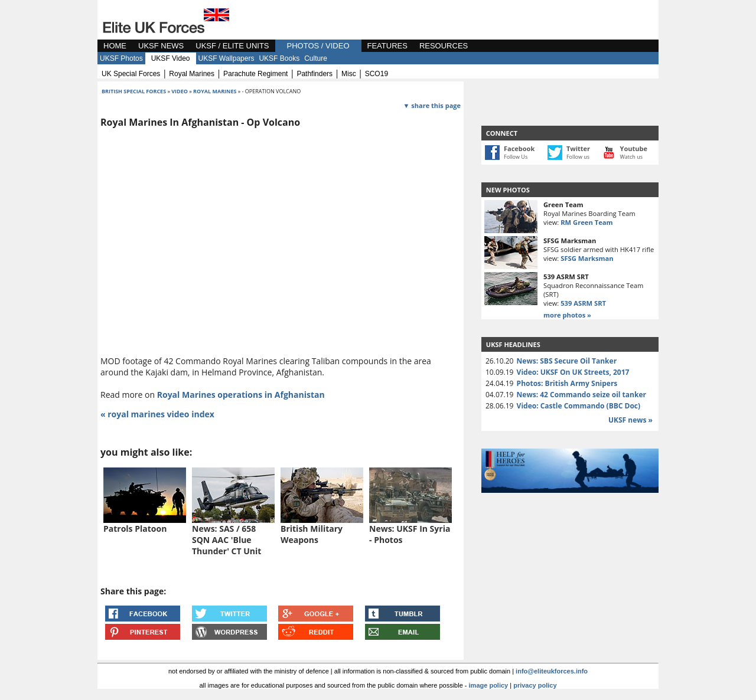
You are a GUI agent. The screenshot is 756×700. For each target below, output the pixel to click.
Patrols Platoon (135, 529)
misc (349, 74)
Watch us (632, 157)
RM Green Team (586, 222)
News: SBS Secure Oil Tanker (567, 361)
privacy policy (535, 685)
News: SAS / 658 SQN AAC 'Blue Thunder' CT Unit (227, 540)
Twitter (578, 148)
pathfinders (315, 74)
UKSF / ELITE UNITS (232, 46)
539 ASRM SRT (583, 303)
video (180, 91)
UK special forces (131, 74)
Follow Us (516, 157)
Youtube (634, 148)
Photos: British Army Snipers (567, 383)
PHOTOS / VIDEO (318, 46)
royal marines (192, 74)
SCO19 (377, 74)
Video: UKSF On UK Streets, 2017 (573, 372)
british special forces (134, 91)
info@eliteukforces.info (552, 671)
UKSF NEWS (161, 46)
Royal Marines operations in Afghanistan (241, 395)
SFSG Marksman (587, 258)
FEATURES (387, 46)
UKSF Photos (121, 58)
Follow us (578, 157)
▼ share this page (432, 105)
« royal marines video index (157, 414)
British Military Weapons (312, 534)
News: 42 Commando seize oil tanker (581, 395)
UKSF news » (630, 420)
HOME (115, 46)
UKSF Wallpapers (227, 58)
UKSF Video (171, 58)
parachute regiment (255, 74)
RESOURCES (444, 46)
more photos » (567, 315)
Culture (316, 58)
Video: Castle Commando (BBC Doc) (579, 406)
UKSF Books (279, 58)
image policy (489, 685)
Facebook (519, 148)
